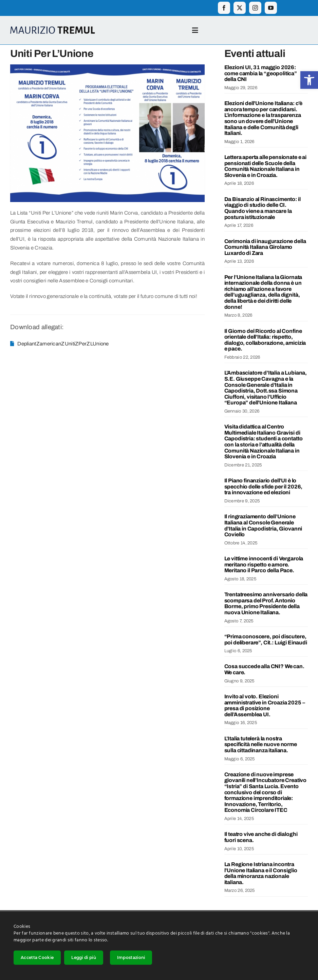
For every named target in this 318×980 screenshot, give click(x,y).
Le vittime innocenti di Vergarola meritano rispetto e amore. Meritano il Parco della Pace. (264, 564)
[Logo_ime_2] (53, 29)
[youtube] (271, 8)
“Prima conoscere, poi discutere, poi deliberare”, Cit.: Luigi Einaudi (266, 639)
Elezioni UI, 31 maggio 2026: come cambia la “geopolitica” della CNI (261, 73)
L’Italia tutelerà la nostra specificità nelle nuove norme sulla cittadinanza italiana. (261, 744)
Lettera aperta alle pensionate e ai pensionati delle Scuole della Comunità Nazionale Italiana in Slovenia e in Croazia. (265, 166)
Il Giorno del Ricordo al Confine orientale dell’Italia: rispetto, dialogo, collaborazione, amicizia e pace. (265, 340)
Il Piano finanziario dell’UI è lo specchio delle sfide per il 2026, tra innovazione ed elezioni (264, 486)
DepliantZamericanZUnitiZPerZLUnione (63, 344)
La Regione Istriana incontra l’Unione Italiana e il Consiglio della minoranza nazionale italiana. (261, 873)
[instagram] (255, 8)
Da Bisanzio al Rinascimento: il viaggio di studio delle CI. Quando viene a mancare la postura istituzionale (263, 208)
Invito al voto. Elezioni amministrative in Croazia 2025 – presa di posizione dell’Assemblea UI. (265, 705)
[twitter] (240, 8)
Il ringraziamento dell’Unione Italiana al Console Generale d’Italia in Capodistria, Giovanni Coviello (263, 525)
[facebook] (224, 8)
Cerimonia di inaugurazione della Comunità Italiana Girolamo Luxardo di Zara (265, 247)
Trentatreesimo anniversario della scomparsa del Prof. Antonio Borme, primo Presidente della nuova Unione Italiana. (266, 603)
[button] (309, 80)
